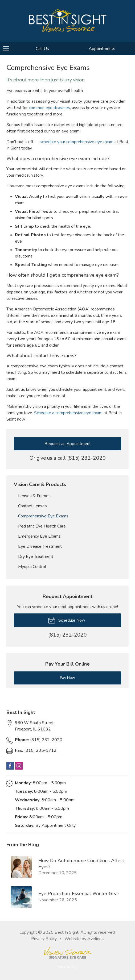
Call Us (42, 49)
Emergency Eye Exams (39, 536)
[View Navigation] (8, 49)
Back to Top (68, 967)
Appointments (102, 49)
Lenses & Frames (34, 496)
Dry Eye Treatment (36, 557)
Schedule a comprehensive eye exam (68, 413)
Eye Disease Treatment (40, 546)
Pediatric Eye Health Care (42, 526)
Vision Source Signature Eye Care (68, 952)
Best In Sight (67, 932)
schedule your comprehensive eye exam (77, 142)
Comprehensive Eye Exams (43, 516)
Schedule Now (67, 620)
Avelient (95, 939)
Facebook (10, 766)
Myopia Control (32, 567)
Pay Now (67, 678)
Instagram (19, 766)
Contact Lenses (32, 506)
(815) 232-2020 (86, 458)
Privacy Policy (44, 939)
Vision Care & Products (40, 484)
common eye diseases (49, 108)
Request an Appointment (68, 444)
